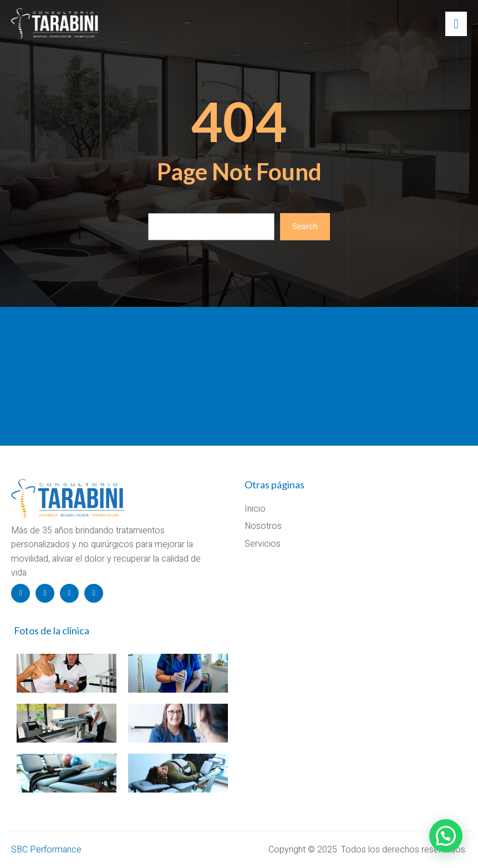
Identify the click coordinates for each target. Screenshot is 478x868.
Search (305, 226)
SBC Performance (46, 850)
